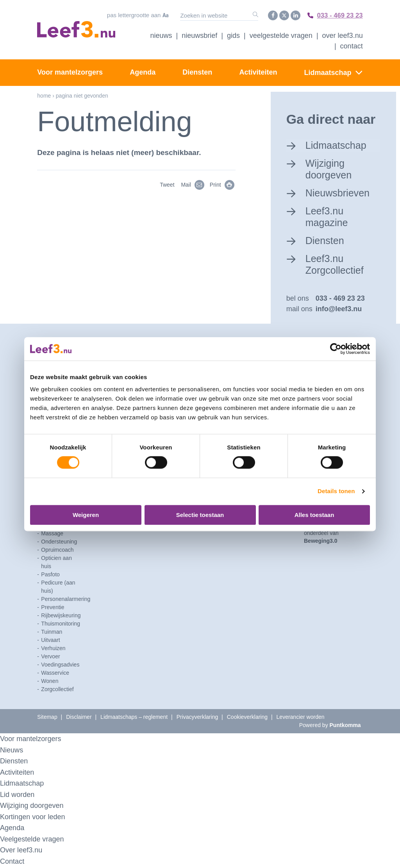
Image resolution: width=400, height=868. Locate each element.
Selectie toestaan (200, 515)
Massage (52, 535)
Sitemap (47, 718)
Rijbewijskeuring (61, 617)
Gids (233, 35)
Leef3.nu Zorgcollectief (336, 265)
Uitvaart (50, 641)
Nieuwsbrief (199, 35)
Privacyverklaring (197, 718)
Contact (352, 45)
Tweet (167, 184)
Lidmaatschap (328, 72)
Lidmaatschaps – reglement (134, 718)
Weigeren (86, 515)
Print (223, 184)
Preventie (53, 608)
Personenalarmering (66, 600)
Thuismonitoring (61, 625)
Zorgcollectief (57, 690)
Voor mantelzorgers (70, 71)
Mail (194, 184)
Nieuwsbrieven (339, 192)
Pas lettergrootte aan (131, 15)
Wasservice (55, 674)
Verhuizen (53, 649)
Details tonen (336, 491)
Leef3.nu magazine (328, 217)
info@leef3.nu (339, 310)
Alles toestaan (314, 515)
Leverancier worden (301, 718)
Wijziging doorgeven (330, 168)
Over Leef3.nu (343, 35)
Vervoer (50, 658)
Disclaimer (79, 718)
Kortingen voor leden (34, 818)
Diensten (197, 71)
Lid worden (18, 796)
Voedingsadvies (60, 666)
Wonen (50, 682)
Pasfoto (50, 576)
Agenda (143, 71)
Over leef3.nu (22, 851)
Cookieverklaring (247, 718)
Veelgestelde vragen (281, 35)
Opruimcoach (57, 551)
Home (44, 95)
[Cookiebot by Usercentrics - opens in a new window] (336, 349)
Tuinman (52, 633)
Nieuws (161, 35)
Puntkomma (345, 726)
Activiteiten (258, 71)
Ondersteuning (59, 543)
